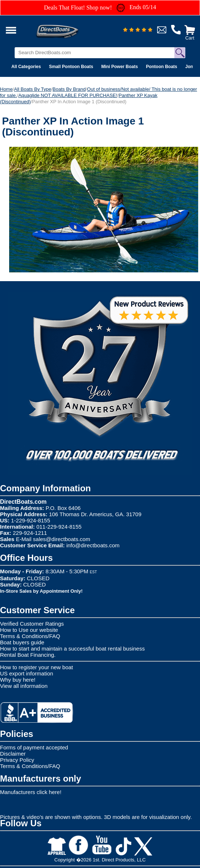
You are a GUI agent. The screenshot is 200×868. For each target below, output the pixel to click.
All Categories (26, 67)
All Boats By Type (33, 89)
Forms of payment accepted (34, 747)
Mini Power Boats (119, 67)
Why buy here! (18, 680)
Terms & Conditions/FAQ (30, 636)
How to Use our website (29, 630)
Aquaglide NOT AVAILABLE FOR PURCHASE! (68, 95)
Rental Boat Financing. (28, 655)
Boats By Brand (69, 89)
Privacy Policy (17, 760)
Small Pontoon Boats (71, 67)
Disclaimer (13, 754)
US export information (27, 673)
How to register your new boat (36, 667)
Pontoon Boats (161, 67)
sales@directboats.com (62, 539)
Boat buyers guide (22, 642)
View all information (24, 686)
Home (6, 89)
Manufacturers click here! (31, 792)
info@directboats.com (93, 545)
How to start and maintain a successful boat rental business (72, 649)
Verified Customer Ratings (32, 624)
